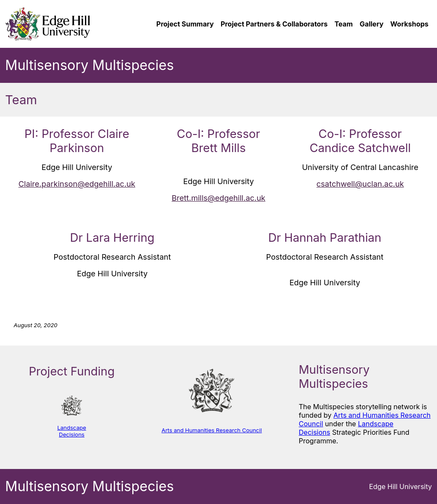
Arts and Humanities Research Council (211, 430)
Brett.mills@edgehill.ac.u (216, 198)
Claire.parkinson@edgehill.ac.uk (77, 184)
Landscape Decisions (72, 431)
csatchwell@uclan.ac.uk (360, 184)
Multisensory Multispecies (89, 65)
